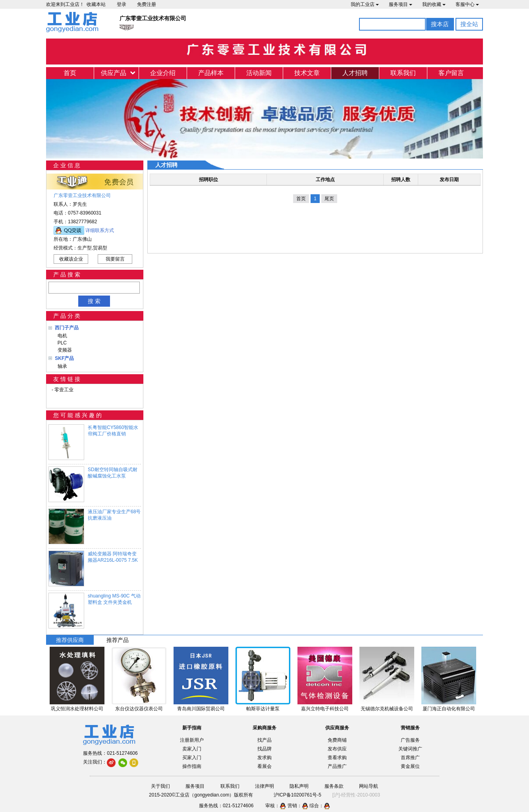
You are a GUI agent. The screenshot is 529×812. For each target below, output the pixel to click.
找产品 (264, 740)
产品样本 (211, 73)
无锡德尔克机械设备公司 (387, 709)
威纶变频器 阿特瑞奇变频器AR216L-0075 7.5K (113, 557)
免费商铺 (337, 740)
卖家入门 (192, 749)
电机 (61, 336)
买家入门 (192, 758)
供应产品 (114, 73)
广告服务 (410, 740)
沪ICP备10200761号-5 (297, 795)
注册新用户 (192, 740)
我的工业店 (365, 4)
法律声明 (264, 786)
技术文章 (307, 73)
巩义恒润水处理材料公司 (77, 709)
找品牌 (264, 749)
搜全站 (469, 24)
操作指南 (192, 766)
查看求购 (337, 758)
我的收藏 (434, 4)
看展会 (264, 766)
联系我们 (403, 73)
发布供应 (337, 749)
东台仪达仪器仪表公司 (139, 709)
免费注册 (147, 4)
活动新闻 (259, 73)
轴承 (61, 366)
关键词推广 (410, 749)
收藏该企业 (71, 259)
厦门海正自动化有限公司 (449, 709)
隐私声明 (299, 786)
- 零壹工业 (63, 390)
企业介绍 (163, 73)
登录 (122, 4)
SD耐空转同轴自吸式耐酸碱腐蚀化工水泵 (113, 473)
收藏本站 (96, 4)
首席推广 (410, 758)
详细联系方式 (100, 230)
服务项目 (401, 4)
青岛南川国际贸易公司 (201, 709)
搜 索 (94, 301)
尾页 (329, 199)
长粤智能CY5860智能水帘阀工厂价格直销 (113, 431)
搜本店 (440, 24)
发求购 (264, 758)
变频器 (63, 350)
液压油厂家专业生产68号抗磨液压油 (114, 515)
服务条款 (334, 786)
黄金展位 (410, 766)
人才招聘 (355, 73)
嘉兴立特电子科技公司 (325, 709)
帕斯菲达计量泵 (263, 709)
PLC (61, 343)
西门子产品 (67, 328)
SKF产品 (64, 358)
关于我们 (160, 786)
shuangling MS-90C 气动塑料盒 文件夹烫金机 (114, 599)
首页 (70, 73)
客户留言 (451, 73)
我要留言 (115, 259)
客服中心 (467, 4)
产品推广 (337, 766)
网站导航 (369, 786)
